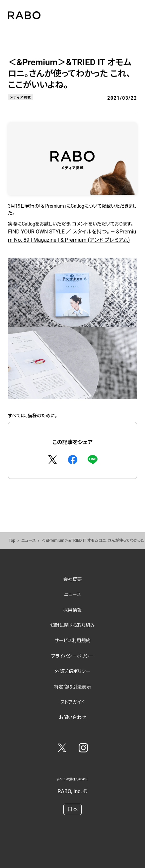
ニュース (28, 540)
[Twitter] (62, 749)
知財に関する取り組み (72, 625)
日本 (72, 809)
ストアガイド (72, 702)
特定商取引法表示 (73, 687)
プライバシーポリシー (72, 656)
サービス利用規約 (72, 640)
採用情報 (73, 610)
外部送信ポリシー (73, 671)
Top (12, 540)
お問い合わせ (72, 717)
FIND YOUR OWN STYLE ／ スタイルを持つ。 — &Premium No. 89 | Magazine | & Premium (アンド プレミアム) (72, 314)
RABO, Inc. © (73, 791)
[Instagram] (83, 749)
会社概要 (73, 579)
